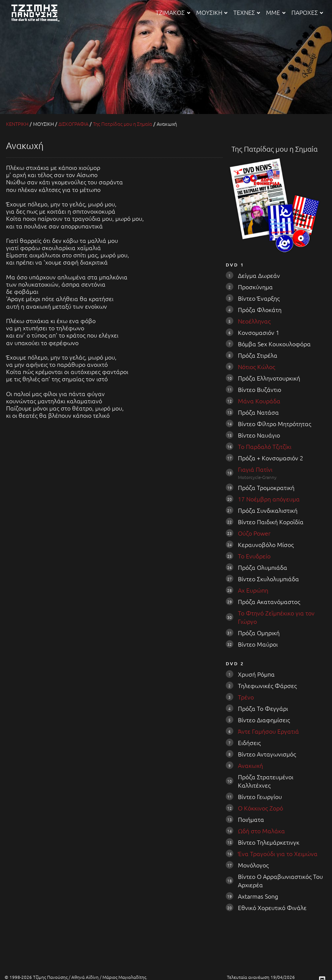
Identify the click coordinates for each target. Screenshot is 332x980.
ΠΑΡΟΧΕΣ (307, 12)
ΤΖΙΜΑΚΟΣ (173, 12)
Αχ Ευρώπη (253, 590)
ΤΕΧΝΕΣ (247, 12)
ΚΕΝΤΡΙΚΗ (17, 124)
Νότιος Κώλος (256, 366)
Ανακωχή (250, 765)
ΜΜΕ (275, 12)
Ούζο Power (254, 533)
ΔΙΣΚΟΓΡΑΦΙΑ (73, 124)
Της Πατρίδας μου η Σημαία (123, 124)
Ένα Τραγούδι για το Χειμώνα (278, 853)
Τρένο (246, 697)
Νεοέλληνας (254, 321)
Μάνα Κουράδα (259, 401)
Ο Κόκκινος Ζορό (260, 808)
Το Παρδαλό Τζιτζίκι (265, 446)
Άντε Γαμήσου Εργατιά (268, 731)
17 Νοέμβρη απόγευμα (269, 499)
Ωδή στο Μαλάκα (261, 831)
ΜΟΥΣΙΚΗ (212, 12)
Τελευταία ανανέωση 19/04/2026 (261, 977)
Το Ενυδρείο (254, 556)
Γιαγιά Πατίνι (255, 469)
